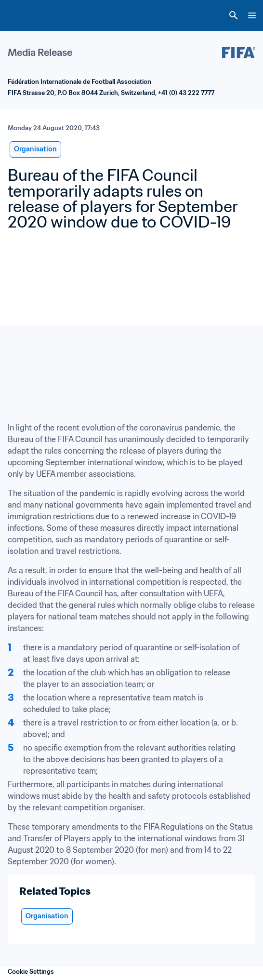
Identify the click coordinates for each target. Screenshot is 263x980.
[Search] (234, 15)
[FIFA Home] (26, 15)
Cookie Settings (31, 972)
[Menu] (252, 15)
